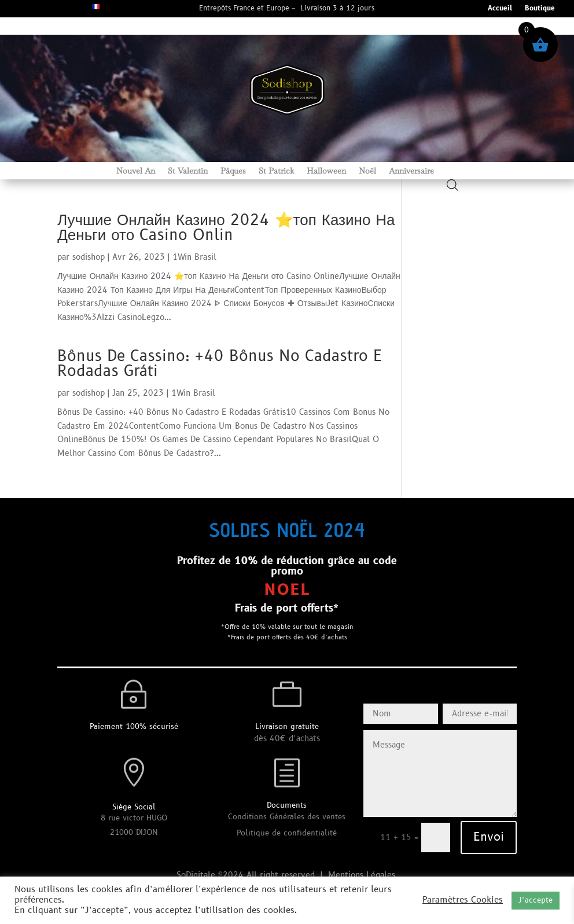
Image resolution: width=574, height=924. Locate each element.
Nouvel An (136, 171)
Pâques (233, 171)
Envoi (489, 837)
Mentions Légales (363, 875)
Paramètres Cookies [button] (463, 900)
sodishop (89, 257)
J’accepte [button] (536, 900)
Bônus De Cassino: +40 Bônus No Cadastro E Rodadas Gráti (220, 364)
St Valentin (188, 171)
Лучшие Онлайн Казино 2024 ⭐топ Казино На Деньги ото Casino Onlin (226, 228)
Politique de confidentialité (287, 833)
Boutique (540, 9)
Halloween (326, 171)
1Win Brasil (194, 257)
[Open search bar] (452, 185)
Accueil (500, 9)
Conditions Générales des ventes (287, 817)
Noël (367, 171)
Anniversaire (411, 171)
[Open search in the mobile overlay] (452, 173)
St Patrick (276, 171)
